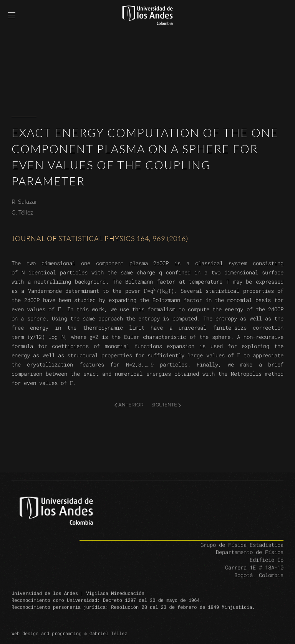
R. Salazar (24, 202)
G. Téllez (22, 213)
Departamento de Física (250, 559)
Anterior (129, 405)
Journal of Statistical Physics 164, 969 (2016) (100, 238)
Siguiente (166, 405)
